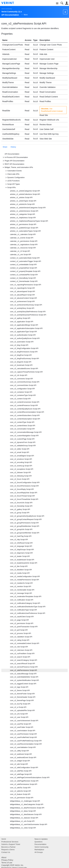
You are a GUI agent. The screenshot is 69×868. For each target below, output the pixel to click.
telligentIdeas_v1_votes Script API (23, 828)
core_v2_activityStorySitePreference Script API (28, 312)
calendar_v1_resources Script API (23, 248)
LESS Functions (12, 181)
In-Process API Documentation (15, 157)
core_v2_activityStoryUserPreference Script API (28, 315)
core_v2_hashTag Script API (21, 536)
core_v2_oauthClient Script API (22, 617)
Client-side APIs (12, 174)
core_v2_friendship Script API (21, 506)
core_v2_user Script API (19, 717)
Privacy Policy (7, 860)
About (4, 857)
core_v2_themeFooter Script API (22, 694)
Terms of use (7, 863)
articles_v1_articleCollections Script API (25, 194)
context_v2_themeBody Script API (23, 278)
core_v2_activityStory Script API (22, 308)
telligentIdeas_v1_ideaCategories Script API (27, 804)
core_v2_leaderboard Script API (22, 560)
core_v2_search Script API (20, 657)
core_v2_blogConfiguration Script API (24, 348)
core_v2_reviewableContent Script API (25, 643)
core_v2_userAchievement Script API (24, 721)
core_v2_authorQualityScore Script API (25, 338)
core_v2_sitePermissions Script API (24, 670)
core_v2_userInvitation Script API (23, 731)
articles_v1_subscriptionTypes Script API (25, 231)
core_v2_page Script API (19, 620)
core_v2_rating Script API (20, 640)
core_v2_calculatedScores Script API (24, 369)
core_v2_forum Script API (20, 479)
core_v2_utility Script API (19, 751)
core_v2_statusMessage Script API (23, 674)
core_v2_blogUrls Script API (21, 362)
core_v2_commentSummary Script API (25, 382)
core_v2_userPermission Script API (23, 734)
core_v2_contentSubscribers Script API (25, 415)
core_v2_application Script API (22, 322)
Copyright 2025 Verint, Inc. (13, 865)
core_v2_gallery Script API (20, 509)
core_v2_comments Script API (21, 379)
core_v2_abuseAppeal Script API (23, 291)
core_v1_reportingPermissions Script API (26, 285)
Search (62, 3)
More (26, 15)
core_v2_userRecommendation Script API (26, 744)
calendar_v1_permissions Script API (24, 241)
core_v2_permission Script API (22, 623)
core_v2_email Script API (20, 452)
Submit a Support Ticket (11, 844)
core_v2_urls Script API (19, 714)
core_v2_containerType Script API (23, 395)
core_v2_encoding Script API (21, 462)
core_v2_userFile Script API (21, 724)
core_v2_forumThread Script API (22, 496)
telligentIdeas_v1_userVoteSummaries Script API (29, 824)
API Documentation (12, 154)
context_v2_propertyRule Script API (24, 268)
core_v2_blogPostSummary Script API (25, 359)
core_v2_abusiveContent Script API (23, 298)
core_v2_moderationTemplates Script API (26, 597)
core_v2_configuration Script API (22, 389)
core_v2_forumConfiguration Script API (25, 483)
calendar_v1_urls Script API (21, 255)
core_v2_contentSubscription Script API (25, 419)
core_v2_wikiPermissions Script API (24, 784)
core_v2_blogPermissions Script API (24, 352)
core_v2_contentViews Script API (23, 426)
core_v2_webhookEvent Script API (23, 758)
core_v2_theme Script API (20, 690)
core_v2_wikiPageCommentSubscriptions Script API (30, 778)
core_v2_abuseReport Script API (22, 295)
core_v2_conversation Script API (22, 429)
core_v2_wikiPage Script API (21, 774)
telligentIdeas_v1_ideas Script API (23, 811)
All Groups (39, 852)
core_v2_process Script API (21, 633)
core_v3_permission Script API (22, 798)
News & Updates (41, 839)
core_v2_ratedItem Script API (21, 637)
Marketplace (39, 850)
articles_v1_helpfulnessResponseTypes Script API (29, 221)
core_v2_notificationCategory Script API (25, 603)
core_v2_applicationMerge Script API (24, 325)
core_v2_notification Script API (22, 600)
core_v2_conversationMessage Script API (26, 432)
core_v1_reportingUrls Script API (22, 288)
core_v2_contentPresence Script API (24, 405)
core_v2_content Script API (20, 399)
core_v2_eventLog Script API (21, 466)
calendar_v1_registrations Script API (24, 245)
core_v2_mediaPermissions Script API (25, 580)
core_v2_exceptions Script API (22, 469)
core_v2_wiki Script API (19, 764)
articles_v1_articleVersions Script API (24, 211)
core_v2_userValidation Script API (23, 747)
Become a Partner (8, 847)
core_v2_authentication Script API (23, 335)
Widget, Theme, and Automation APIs (17, 167)
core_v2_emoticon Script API (21, 459)
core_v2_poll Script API (19, 630)
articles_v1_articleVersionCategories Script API (28, 208)
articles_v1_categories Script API (23, 214)
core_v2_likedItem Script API (21, 570)
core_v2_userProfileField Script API (23, 737)
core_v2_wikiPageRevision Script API (24, 781)
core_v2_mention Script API (21, 587)
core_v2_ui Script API (18, 707)
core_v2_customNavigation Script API (24, 436)
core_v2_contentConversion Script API (25, 402)
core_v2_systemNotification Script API (24, 680)
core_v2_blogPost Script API (21, 355)
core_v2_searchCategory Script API (24, 660)
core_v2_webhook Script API (21, 754)
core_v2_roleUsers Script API (21, 650)
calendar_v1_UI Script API (20, 251)
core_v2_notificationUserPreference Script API (28, 613)
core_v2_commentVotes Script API (23, 385)
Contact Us (6, 852)
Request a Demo (8, 850)
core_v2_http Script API (19, 540)
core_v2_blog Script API (19, 345)
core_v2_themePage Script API (22, 700)
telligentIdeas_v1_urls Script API (22, 821)
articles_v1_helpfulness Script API (23, 218)
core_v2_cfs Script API (19, 375)
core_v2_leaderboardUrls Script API (24, 563)
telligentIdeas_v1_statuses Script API (24, 818)
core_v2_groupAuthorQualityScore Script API (27, 516)
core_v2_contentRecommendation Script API (27, 412)
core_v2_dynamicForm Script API (23, 442)
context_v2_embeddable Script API (23, 265)
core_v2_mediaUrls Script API (21, 583)
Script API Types (12, 184)
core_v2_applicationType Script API (23, 332)
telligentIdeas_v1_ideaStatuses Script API (26, 814)
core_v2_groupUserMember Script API (25, 533)
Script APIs (10, 188)
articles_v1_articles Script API (21, 198)
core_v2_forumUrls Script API (21, 503)
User (67, 3)
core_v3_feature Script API (20, 794)
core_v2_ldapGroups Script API (22, 550)
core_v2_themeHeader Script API (23, 697)
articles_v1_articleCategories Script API (25, 191)
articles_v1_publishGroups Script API (24, 228)
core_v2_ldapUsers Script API (21, 553)
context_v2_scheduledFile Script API (24, 275)
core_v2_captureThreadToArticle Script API (26, 372)
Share (5, 147)
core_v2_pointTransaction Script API (24, 627)
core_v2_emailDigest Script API (22, 456)
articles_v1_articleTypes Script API (23, 201)
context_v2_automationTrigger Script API (25, 261)
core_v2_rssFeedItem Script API (22, 654)
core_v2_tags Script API (19, 687)
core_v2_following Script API (21, 476)
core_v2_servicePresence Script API (24, 667)
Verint (4, 839)
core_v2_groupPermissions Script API (24, 523)
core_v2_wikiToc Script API (20, 788)
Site (57, 3)
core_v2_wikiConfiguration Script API (24, 768)
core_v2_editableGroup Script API (23, 446)
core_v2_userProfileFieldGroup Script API (26, 741)
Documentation (40, 844)
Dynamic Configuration (15, 178)
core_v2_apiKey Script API (20, 318)
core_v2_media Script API (20, 573)
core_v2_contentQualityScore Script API (25, 409)
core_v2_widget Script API (20, 761)
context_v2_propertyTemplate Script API (25, 271)
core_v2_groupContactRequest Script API (26, 519)
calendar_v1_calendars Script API (23, 234)
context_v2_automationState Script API (25, 258)
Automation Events (13, 171)
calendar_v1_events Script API (22, 238)
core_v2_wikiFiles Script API (21, 771)
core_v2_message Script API (21, 593)
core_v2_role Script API (19, 647)
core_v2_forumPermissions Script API (24, 486)
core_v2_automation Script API (22, 342)
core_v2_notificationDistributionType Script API (28, 607)
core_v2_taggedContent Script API (23, 684)
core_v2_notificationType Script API (23, 610)
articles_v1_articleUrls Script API (22, 204)
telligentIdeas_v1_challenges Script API (25, 801)
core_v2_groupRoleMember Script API (25, 526)
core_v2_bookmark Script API (21, 365)
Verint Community (7, 9)
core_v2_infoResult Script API (21, 543)
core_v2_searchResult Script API (23, 664)
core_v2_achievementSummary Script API (26, 305)
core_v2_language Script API (21, 546)
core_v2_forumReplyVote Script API (24, 493)
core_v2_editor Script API (20, 449)
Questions (39, 842)
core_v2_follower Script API (20, 473)
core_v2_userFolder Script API (22, 727)
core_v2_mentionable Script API (22, 590)
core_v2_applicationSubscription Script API (26, 328)
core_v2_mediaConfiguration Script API (25, 577)
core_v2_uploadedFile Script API (22, 710)
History (13, 147)
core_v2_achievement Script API (22, 302)
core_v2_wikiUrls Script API (20, 791)
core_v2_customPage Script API (22, 439)
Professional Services (10, 842)
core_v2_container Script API (21, 392)
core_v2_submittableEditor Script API (24, 677)
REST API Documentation (13, 164)
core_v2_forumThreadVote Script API (24, 499)
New (65, 12)
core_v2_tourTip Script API (20, 704)
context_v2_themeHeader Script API (24, 281)
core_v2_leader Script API (20, 556)
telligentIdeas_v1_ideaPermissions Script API (27, 808)
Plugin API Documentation (13, 161)
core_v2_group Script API (20, 513)
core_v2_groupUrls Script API (21, 529)
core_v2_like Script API (19, 566)
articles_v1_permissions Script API (23, 224)
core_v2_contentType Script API (22, 422)
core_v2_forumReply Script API (22, 489)
